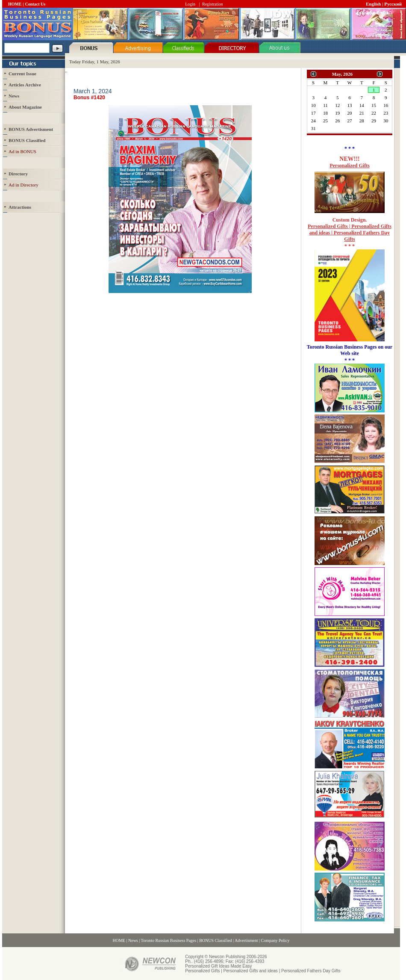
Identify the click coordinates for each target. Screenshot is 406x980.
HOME (15, 4)
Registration (213, 4)
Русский (393, 4)
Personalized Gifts (350, 166)
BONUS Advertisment (31, 129)
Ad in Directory (24, 185)
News (14, 96)
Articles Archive (25, 85)
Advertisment (246, 940)
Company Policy (275, 940)
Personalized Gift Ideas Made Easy (218, 966)
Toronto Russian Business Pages (169, 940)
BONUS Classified (215, 940)
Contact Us (35, 4)
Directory (18, 174)
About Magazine (25, 107)
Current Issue (22, 74)
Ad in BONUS (22, 151)
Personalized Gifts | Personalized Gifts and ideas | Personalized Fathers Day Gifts (350, 233)
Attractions (20, 207)
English (373, 4)
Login (190, 4)
